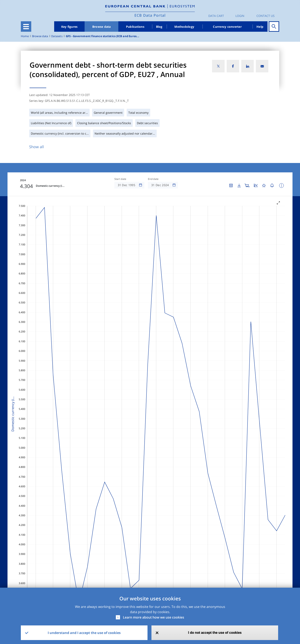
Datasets (57, 36)
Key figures (69, 27)
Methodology (184, 27)
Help (260, 27)
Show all (37, 147)
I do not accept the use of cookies (215, 633)
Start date (120, 179)
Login (240, 16)
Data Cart (216, 16)
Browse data (102, 27)
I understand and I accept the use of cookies (84, 633)
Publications (135, 27)
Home (25, 36)
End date (153, 179)
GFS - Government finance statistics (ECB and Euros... (102, 36)
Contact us (266, 16)
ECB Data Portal (150, 15)
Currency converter (227, 27)
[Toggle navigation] (26, 27)
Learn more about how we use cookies (154, 617)
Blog (159, 27)
